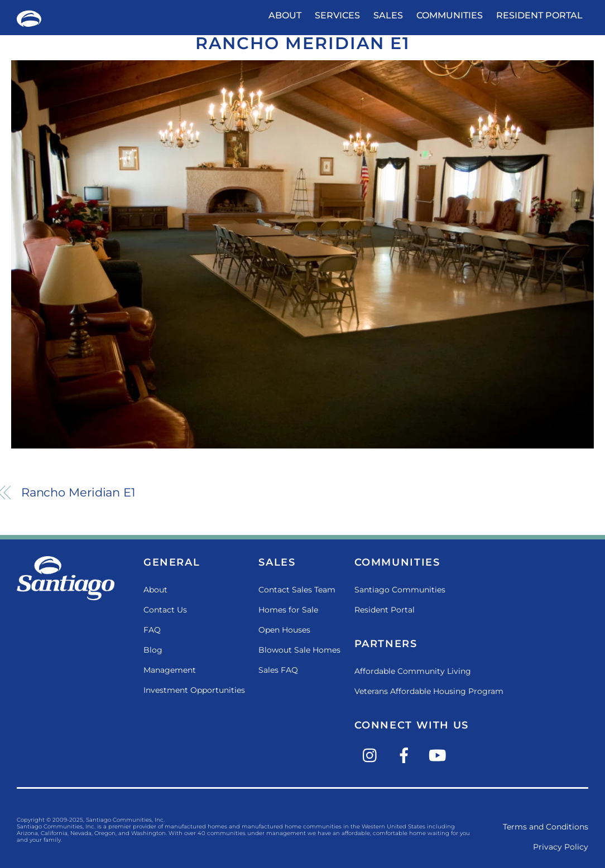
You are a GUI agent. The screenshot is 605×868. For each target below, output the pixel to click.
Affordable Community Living (413, 671)
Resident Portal (539, 15)
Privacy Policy (561, 847)
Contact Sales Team (297, 590)
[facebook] (406, 755)
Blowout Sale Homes (299, 650)
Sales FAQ (278, 670)
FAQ (152, 630)
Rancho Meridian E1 (302, 43)
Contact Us (165, 610)
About (285, 15)
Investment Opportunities (194, 690)
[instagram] (373, 755)
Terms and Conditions (546, 827)
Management (170, 670)
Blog (153, 650)
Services (337, 15)
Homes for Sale (288, 610)
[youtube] (440, 755)
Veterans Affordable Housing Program (429, 691)
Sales (388, 15)
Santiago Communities (400, 590)
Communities (450, 15)
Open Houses (284, 630)
